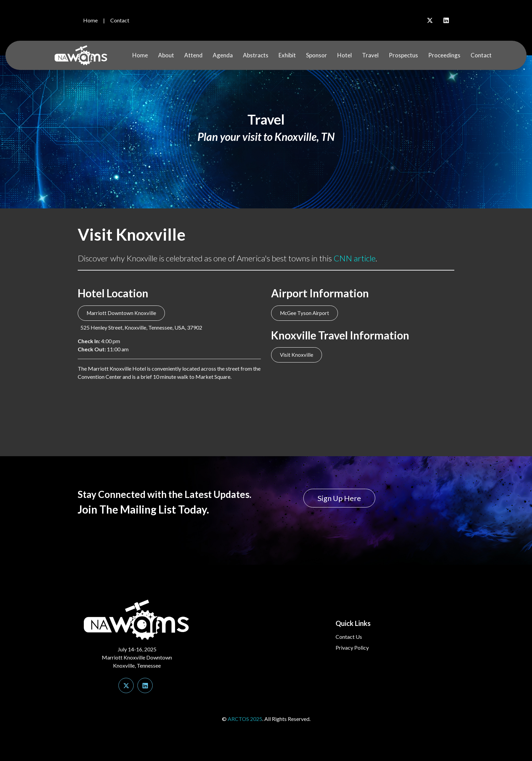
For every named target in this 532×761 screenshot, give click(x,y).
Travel (370, 55)
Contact (120, 20)
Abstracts (256, 55)
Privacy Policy (352, 647)
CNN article (355, 258)
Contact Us (349, 637)
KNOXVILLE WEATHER (266, 414)
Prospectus (403, 55)
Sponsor (317, 55)
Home (90, 20)
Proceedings (444, 55)
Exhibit (287, 55)
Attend (193, 55)
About (166, 55)
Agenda (223, 55)
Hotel (345, 55)
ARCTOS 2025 (245, 719)
